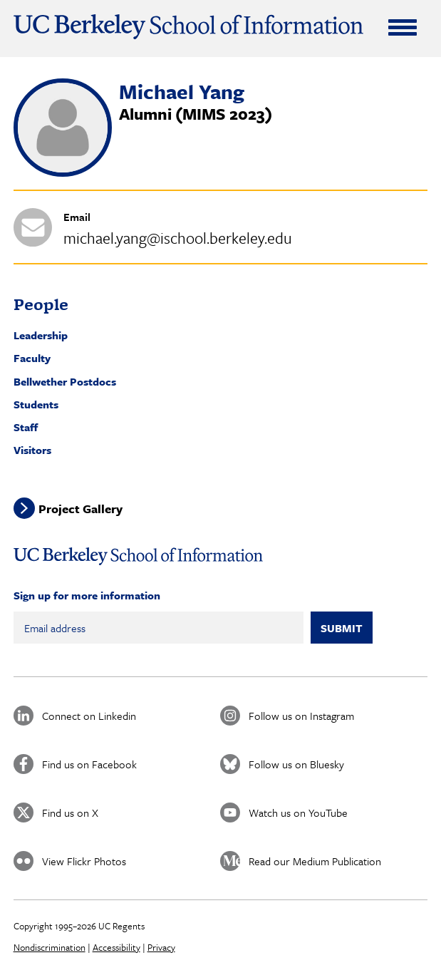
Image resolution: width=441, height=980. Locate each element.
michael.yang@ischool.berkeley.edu (178, 238)
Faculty (32, 358)
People (41, 304)
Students (36, 404)
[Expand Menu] (403, 27)
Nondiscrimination (50, 947)
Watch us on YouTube (298, 813)
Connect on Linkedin (89, 716)
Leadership (41, 335)
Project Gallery (81, 509)
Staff (26, 427)
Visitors (32, 450)
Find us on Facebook (89, 764)
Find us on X (70, 813)
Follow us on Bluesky (296, 764)
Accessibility (116, 947)
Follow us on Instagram (301, 716)
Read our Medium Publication (315, 861)
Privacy (161, 947)
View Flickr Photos (84, 861)
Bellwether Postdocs (65, 381)
